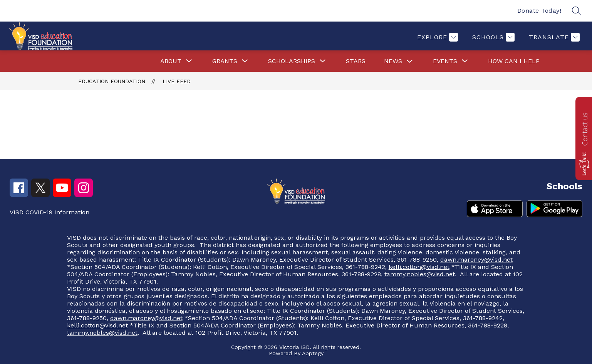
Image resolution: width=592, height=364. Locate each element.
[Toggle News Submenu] (410, 61)
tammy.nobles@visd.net (420, 274)
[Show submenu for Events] (445, 61)
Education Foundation (112, 81)
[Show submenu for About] (171, 61)
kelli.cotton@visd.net (419, 267)
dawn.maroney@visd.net (476, 260)
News (393, 61)
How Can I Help (514, 61)
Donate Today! (539, 11)
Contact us (585, 129)
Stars (356, 61)
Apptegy (313, 353)
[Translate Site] (553, 37)
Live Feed (177, 81)
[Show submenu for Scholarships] (292, 61)
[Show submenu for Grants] (225, 61)
